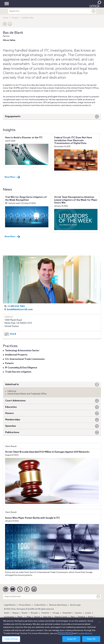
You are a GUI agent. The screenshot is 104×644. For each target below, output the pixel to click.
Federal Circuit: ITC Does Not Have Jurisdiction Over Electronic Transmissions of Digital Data (73, 141)
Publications (12, 432)
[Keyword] (98, 597)
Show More (12, 177)
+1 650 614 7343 (16, 306)
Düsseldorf (67, 613)
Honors (9, 413)
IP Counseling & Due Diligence (21, 368)
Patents (9, 363)
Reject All (91, 641)
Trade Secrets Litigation (18, 372)
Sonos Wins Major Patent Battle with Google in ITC (33, 518)
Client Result (11, 446)
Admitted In (12, 384)
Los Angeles (9, 617)
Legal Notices (10, 605)
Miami (20, 617)
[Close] (99, 624)
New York (47, 617)
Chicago (56, 613)
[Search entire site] (49, 597)
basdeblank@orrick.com (20, 310)
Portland (81, 617)
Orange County (61, 617)
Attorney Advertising (58, 605)
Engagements (13, 116)
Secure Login (75, 605)
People (15, 18)
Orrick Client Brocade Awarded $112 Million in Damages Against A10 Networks (47, 452)
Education (11, 407)
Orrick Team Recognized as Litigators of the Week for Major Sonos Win (76, 200)
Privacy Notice (25, 605)
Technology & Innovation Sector (22, 351)
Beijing (15, 613)
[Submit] (94, 11)
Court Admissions (15, 401)
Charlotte (45, 613)
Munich (37, 617)
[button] (5, 25)
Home (6, 18)
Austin (7, 613)
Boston (25, 613)
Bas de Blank (13, 33)
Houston (78, 613)
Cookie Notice (40, 605)
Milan (29, 617)
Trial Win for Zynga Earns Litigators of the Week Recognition (26, 199)
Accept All (71, 641)
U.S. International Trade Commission (25, 359)
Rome (91, 617)
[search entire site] (49, 11)
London (88, 613)
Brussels (34, 613)
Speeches (11, 426)
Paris (73, 617)
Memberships (13, 420)
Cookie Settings (11, 641)
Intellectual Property (16, 355)
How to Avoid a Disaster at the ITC (24, 138)
